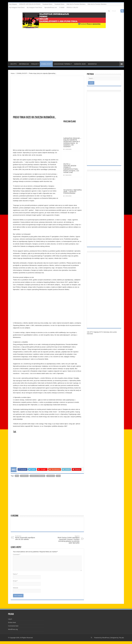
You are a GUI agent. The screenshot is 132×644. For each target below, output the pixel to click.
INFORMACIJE (24, 64)
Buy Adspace (13, 4)
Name (15, 574)
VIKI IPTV (13, 64)
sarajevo (51, 476)
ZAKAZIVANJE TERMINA (62, 64)
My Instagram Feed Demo (17, 8)
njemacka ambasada (38, 476)
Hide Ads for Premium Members (76, 4)
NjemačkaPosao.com (51, 8)
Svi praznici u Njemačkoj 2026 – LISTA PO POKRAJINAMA (72, 191)
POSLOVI (34, 64)
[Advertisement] (66, 44)
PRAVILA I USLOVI (72, 8)
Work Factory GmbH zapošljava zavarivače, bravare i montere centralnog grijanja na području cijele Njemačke (68, 540)
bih (17, 476)
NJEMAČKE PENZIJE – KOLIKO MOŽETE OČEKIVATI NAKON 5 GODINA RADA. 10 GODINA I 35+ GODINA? (72, 142)
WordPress (106, 638)
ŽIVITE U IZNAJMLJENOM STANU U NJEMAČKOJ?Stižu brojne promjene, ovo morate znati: (71, 168)
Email (15, 581)
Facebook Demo (47, 4)
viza (58, 476)
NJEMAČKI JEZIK (80, 64)
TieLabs (121, 638)
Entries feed (12, 622)
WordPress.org (13, 629)
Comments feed (13, 626)
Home (13, 73)
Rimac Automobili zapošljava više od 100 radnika (27, 538)
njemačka (24, 476)
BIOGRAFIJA (92, 64)
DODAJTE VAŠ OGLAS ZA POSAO (30, 4)
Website (16, 588)
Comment (17, 554)
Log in (10, 619)
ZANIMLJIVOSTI (46, 64)
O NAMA (62, 8)
